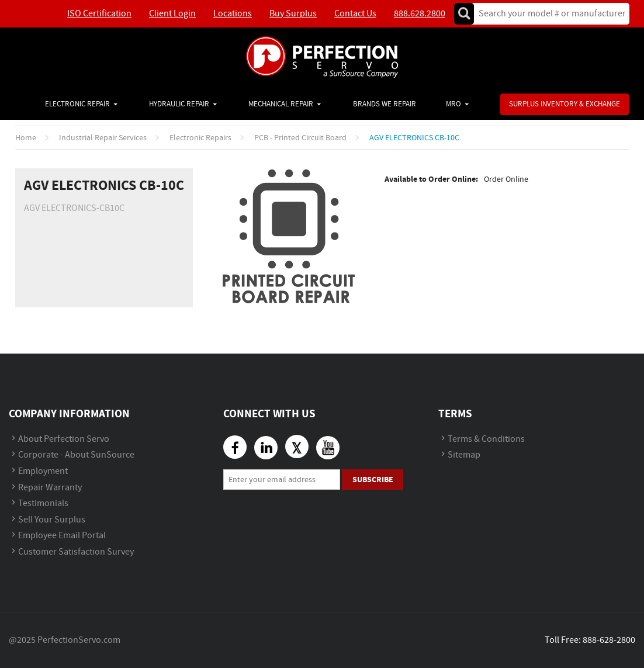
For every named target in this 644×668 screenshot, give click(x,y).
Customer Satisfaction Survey (76, 552)
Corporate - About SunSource (76, 455)
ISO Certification (99, 14)
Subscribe (373, 480)
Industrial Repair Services (103, 138)
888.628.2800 (420, 14)
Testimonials (43, 503)
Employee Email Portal (62, 536)
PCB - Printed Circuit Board (300, 138)
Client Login (172, 14)
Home (26, 138)
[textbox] (548, 14)
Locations (233, 14)
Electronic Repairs (200, 138)
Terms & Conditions (486, 439)
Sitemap (464, 455)
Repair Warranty (50, 488)
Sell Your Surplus (52, 520)
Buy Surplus (293, 14)
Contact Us (355, 14)
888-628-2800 (609, 640)
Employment (43, 471)
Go (464, 14)
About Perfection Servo (64, 439)
